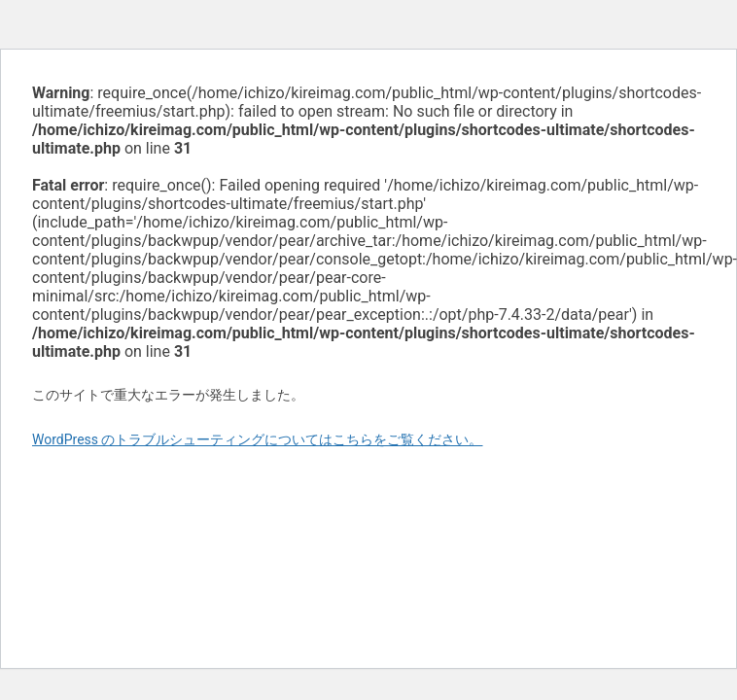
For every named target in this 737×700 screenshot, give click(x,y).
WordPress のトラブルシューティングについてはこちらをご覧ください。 (258, 439)
